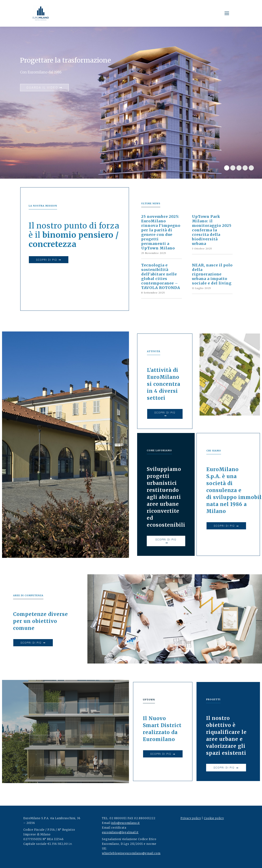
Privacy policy (191, 818)
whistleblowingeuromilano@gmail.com (131, 853)
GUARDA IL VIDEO (44, 88)
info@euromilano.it (125, 823)
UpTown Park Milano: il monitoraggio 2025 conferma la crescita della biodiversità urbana (212, 230)
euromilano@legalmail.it (120, 832)
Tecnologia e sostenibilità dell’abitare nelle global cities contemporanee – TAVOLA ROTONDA (161, 276)
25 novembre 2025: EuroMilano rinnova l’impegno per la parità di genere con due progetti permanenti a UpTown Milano (161, 232)
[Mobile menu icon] (227, 13)
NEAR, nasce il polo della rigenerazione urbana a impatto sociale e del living (212, 274)
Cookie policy (214, 818)
